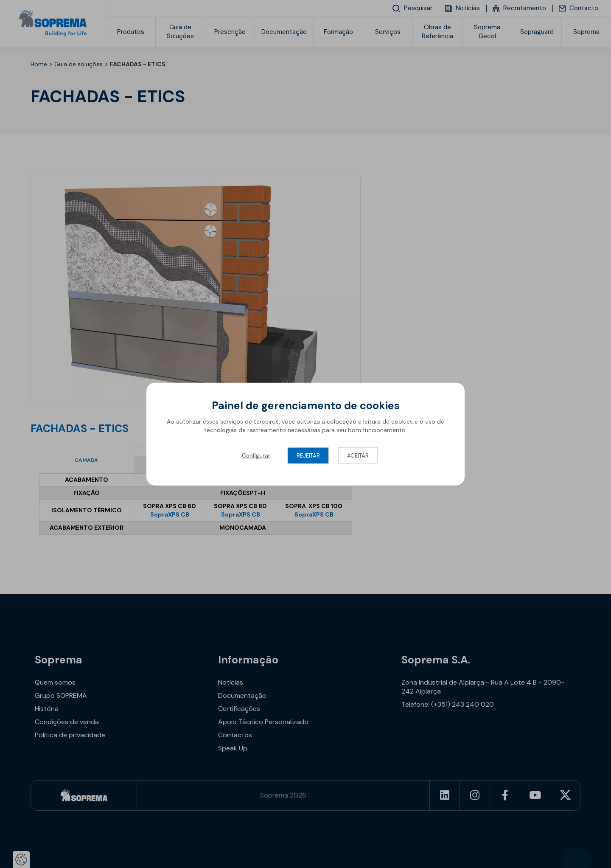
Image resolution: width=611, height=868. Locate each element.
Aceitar (358, 456)
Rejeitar (308, 456)
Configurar (256, 456)
